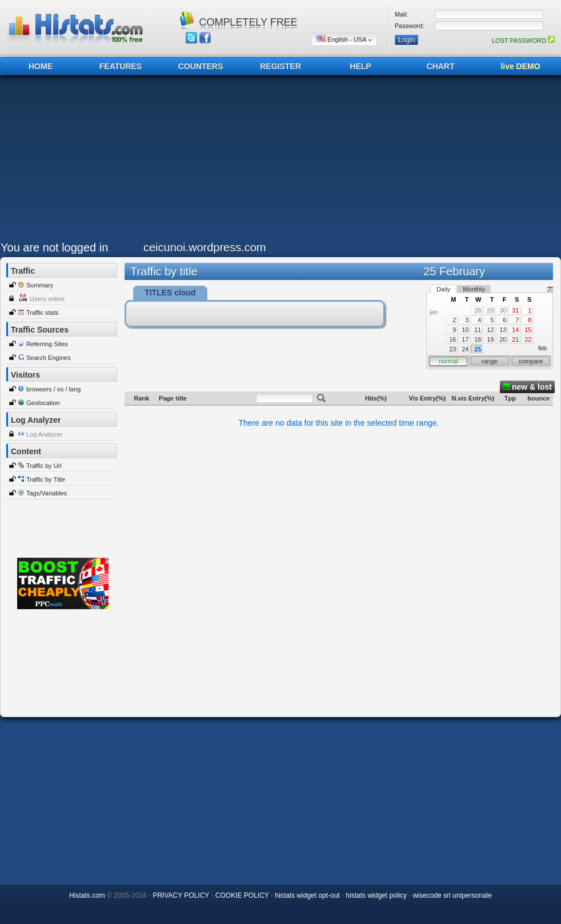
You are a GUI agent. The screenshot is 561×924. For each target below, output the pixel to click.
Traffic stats (42, 313)
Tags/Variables (47, 493)
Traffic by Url (44, 466)
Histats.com (87, 895)
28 (478, 310)
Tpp (510, 398)
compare (531, 361)
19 (490, 339)
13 (503, 330)
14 (515, 330)
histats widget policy (376, 895)
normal (448, 361)
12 (490, 330)
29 (490, 310)
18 (478, 339)
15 (528, 330)
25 (478, 349)
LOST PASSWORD (523, 41)
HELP (360, 66)
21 (515, 339)
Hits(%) (376, 398)
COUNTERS (201, 66)
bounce (538, 398)
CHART (441, 66)
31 (515, 310)
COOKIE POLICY (242, 895)
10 (465, 330)
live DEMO (520, 66)
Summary (40, 285)
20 (503, 339)
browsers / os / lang (53, 389)
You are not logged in (54, 247)
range (490, 361)
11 (478, 330)
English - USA (344, 39)
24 (465, 349)
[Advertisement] (182, 161)
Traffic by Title (46, 479)
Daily (443, 289)
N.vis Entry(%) (473, 398)
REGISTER (280, 66)
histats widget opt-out (307, 895)
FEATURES (121, 66)
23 (452, 349)
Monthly (474, 289)
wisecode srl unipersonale (452, 895)
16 (452, 339)
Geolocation (43, 403)
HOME (41, 66)
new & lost (527, 387)
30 (503, 310)
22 (528, 339)
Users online (47, 299)
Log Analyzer (45, 434)
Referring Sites (47, 344)
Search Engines (49, 358)
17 (465, 339)
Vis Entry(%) (428, 398)
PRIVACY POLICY (181, 895)
